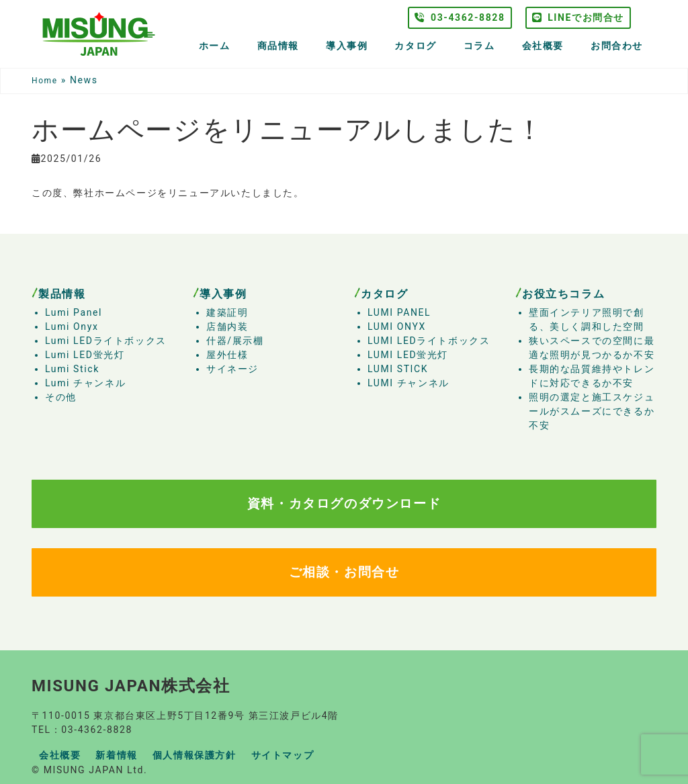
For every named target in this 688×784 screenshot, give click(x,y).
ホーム (215, 46)
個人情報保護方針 (195, 755)
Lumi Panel (74, 312)
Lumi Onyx (72, 326)
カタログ (415, 46)
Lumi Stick (72, 369)
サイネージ (232, 369)
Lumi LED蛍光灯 (85, 355)
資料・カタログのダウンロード (344, 504)
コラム (479, 46)
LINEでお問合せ (578, 17)
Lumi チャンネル (85, 383)
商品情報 (278, 46)
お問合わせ (617, 46)
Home (45, 81)
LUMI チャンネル (408, 383)
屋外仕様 (227, 355)
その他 (61, 397)
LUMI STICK (398, 369)
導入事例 (347, 46)
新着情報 (116, 755)
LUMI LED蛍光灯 (408, 355)
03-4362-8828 (460, 17)
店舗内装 (227, 326)
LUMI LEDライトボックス (429, 341)
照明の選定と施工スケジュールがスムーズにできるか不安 (592, 411)
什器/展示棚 (235, 341)
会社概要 (543, 46)
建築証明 (227, 312)
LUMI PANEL (399, 312)
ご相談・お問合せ (344, 572)
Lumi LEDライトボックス (106, 341)
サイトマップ (283, 755)
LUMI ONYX (397, 326)
